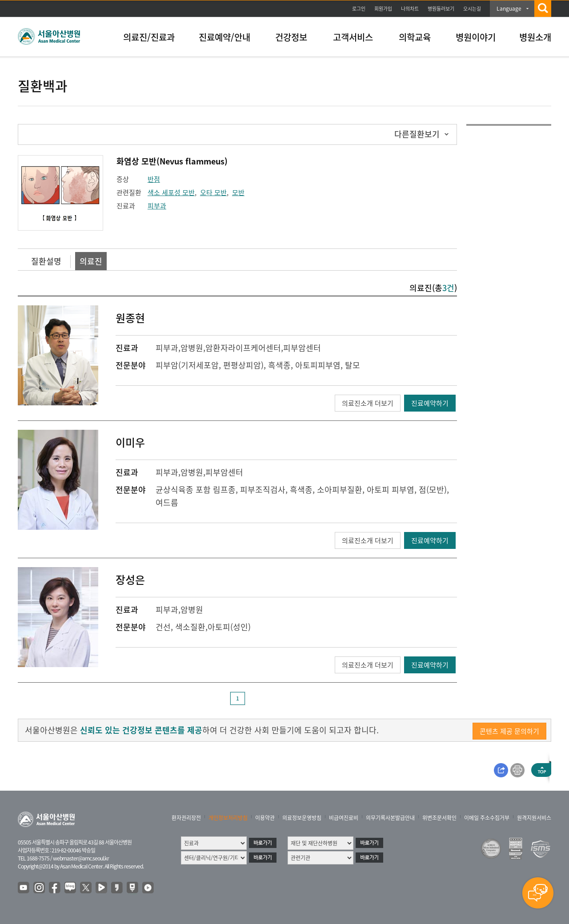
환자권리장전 (186, 818)
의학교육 (415, 37)
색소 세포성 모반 (171, 192)
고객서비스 (353, 37)
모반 (238, 192)
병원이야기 (476, 37)
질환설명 (46, 261)
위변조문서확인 (439, 818)
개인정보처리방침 (228, 818)
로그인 (359, 9)
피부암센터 (302, 348)
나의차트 (410, 9)
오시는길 (472, 9)
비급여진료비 (344, 818)
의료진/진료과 (149, 37)
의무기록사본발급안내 (390, 818)
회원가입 (383, 9)
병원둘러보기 (441, 9)
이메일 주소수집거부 (487, 818)
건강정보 (291, 37)
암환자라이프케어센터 (243, 348)
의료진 (91, 261)
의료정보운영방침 (302, 818)
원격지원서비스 (534, 818)
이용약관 (265, 818)
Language (509, 8)
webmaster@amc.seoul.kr (81, 858)
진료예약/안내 (224, 37)
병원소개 (535, 37)
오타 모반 (213, 192)
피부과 (157, 206)
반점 (154, 179)
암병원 (192, 348)
